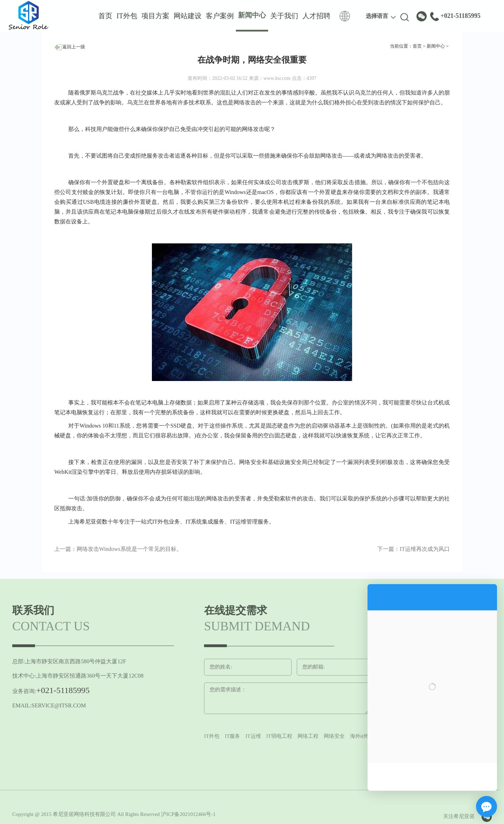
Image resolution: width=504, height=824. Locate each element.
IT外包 (127, 16)
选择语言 (377, 16)
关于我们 (284, 16)
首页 (105, 16)
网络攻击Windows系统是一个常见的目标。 (129, 549)
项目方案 (155, 16)
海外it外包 (362, 736)
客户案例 (220, 16)
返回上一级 (70, 47)
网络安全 (334, 736)
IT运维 (253, 736)
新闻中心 (436, 46)
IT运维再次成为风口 (425, 549)
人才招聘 (316, 16)
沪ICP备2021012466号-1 (188, 814)
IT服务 (232, 736)
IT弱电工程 (279, 736)
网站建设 (188, 16)
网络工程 (308, 736)
